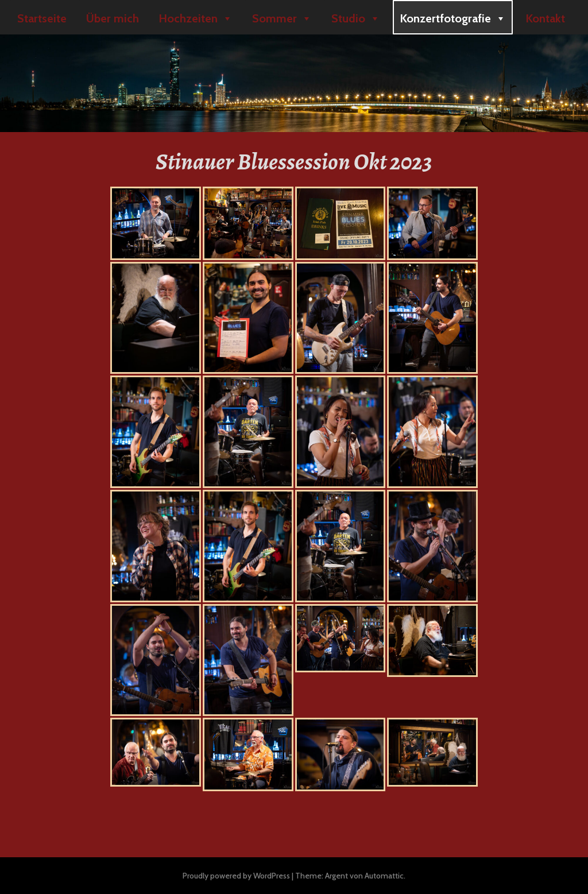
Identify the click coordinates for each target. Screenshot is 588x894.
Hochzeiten (196, 18)
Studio (356, 18)
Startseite (42, 18)
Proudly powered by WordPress (236, 876)
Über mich (113, 18)
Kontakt (545, 18)
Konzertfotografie (453, 18)
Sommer (282, 18)
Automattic (384, 876)
